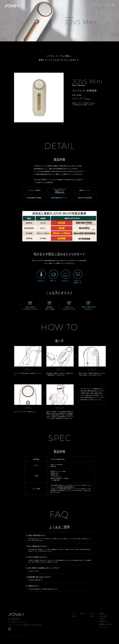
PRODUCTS (93, 5)
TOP (73, 613)
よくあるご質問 (103, 616)
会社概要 (101, 613)
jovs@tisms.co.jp (18, 622)
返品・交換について (104, 622)
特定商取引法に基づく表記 (106, 624)
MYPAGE (107, 5)
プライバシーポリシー (104, 627)
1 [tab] (62, 124)
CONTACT (101, 5)
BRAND (74, 616)
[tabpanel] (39, 98)
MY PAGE (92, 613)
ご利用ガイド (102, 619)
